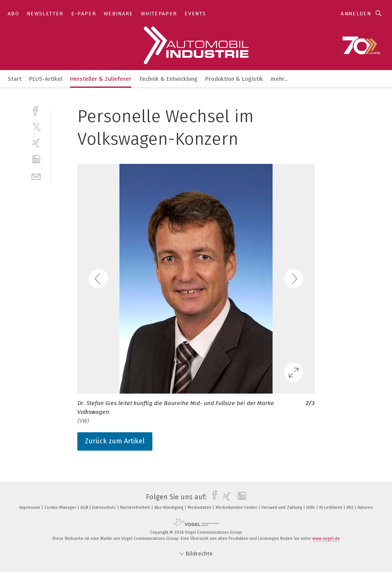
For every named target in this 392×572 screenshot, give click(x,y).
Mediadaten (200, 507)
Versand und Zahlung (282, 507)
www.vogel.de (326, 538)
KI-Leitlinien (331, 507)
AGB (85, 507)
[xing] (36, 143)
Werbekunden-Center (237, 507)
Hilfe (311, 507)
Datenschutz (105, 507)
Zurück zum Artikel (115, 441)
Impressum (30, 507)
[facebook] (36, 110)
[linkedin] (36, 159)
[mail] (36, 176)
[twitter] (36, 127)
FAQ (350, 507)
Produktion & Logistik (234, 79)
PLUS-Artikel (46, 79)
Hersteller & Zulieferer (101, 79)
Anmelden (356, 14)
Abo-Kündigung (169, 507)
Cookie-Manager (61, 507)
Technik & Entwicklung (168, 79)
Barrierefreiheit (136, 507)
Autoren (365, 507)
